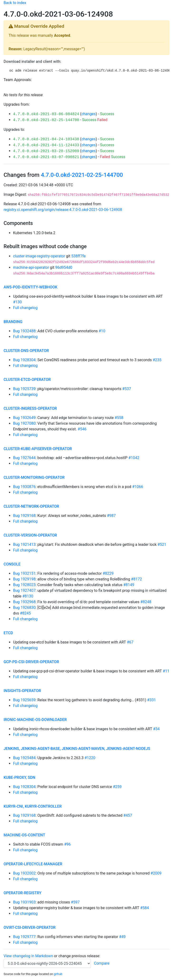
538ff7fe (78, 256)
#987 (111, 516)
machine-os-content (24, 835)
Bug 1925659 (24, 700)
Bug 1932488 (24, 331)
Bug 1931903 (24, 902)
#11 (166, 671)
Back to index (15, 3)
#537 (127, 389)
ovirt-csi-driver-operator (30, 928)
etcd (8, 633)
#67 (130, 642)
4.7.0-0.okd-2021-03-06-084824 (46, 114)
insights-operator (22, 691)
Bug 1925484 (24, 758)
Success (107, 114)
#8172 (136, 579)
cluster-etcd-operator (27, 380)
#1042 (134, 458)
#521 (162, 545)
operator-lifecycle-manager (33, 864)
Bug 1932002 (24, 873)
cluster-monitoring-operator (34, 477)
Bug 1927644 (24, 458)
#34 (156, 729)
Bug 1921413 (24, 545)
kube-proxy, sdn (19, 777)
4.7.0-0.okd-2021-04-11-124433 (46, 145)
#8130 (28, 596)
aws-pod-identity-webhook (30, 287)
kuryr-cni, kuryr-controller (33, 806)
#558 (119, 418)
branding (13, 322)
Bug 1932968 (24, 602)
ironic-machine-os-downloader (35, 720)
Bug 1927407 (24, 590)
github (58, 974)
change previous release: (80, 956)
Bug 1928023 (24, 585)
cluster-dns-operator (26, 351)
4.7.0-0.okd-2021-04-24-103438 (46, 139)
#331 (152, 700)
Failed (102, 120)
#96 (67, 844)
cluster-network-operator (31, 506)
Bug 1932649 (24, 418)
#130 (17, 302)
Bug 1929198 (24, 579)
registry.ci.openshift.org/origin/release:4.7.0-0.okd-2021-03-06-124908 (63, 210)
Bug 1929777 (24, 937)
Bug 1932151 (24, 573)
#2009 (156, 873)
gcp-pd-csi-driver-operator (31, 662)
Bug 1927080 (24, 423)
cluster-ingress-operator (30, 408)
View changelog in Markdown (28, 956)
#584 (145, 908)
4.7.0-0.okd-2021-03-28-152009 (46, 151)
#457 (128, 815)
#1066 (138, 487)
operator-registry (22, 893)
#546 (82, 429)
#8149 (129, 585)
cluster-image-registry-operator (39, 256)
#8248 (146, 602)
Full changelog (25, 308)
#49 (122, 937)
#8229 (108, 573)
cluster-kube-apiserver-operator (38, 449)
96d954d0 (64, 267)
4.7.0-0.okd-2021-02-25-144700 (46, 120)
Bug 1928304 (24, 360)
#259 (117, 787)
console (12, 564)
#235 (157, 360)
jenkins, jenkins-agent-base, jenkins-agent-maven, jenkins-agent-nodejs (77, 749)
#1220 (90, 758)
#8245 (25, 613)
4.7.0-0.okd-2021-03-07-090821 (46, 157)
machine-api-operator (31, 267)
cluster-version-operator (30, 535)
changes (89, 114)
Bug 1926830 (24, 608)
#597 (75, 902)
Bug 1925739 (24, 389)
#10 (102, 331)
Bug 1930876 (24, 487)
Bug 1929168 (24, 516)
